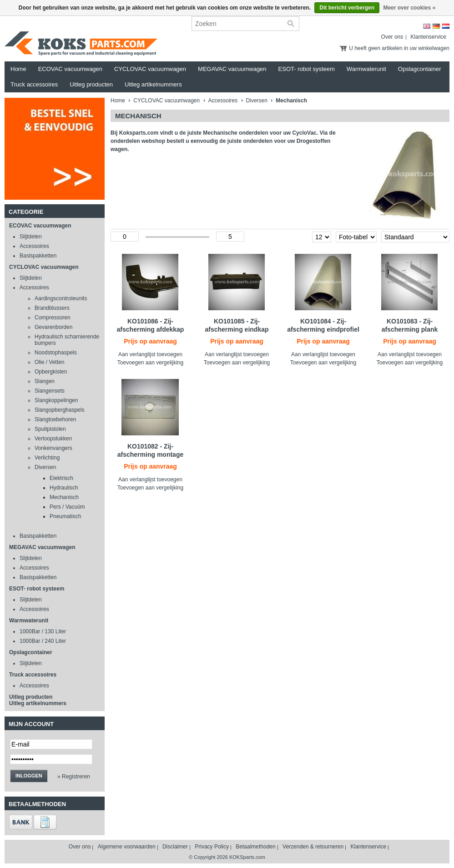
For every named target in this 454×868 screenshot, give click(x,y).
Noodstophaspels (56, 353)
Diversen (45, 467)
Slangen (45, 381)
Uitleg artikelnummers (153, 84)
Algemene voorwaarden (127, 847)
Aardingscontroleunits (61, 298)
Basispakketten (38, 256)
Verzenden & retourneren (313, 847)
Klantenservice (428, 37)
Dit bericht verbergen (347, 8)
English (427, 26)
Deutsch (436, 26)
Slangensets (50, 391)
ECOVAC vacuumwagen (70, 69)
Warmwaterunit (366, 69)
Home (18, 69)
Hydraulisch (64, 488)
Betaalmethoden (255, 847)
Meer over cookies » (409, 8)
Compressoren (53, 318)
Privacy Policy (212, 847)
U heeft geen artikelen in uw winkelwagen (399, 48)
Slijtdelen (31, 237)
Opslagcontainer (420, 69)
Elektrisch (61, 478)
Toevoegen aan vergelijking (150, 363)
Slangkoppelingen (56, 400)
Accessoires (34, 246)
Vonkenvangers (53, 448)
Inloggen (29, 776)
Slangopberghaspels (59, 410)
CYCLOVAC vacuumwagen (150, 69)
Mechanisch (64, 497)
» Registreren (74, 777)
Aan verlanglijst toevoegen (150, 354)
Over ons (392, 37)
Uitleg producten (91, 84)
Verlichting (47, 458)
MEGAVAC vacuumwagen (232, 69)
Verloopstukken (53, 439)
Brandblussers (52, 308)
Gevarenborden (53, 327)
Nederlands (446, 26)
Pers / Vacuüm (67, 507)
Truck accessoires (34, 84)
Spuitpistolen (50, 429)
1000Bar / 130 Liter (43, 631)
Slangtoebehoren (55, 419)
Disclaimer (175, 847)
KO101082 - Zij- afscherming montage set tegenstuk (150, 454)
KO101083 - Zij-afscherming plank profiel (410, 329)
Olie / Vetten (49, 362)
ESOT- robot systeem (307, 69)
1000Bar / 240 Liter (43, 641)
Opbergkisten (51, 372)
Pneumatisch (65, 516)
